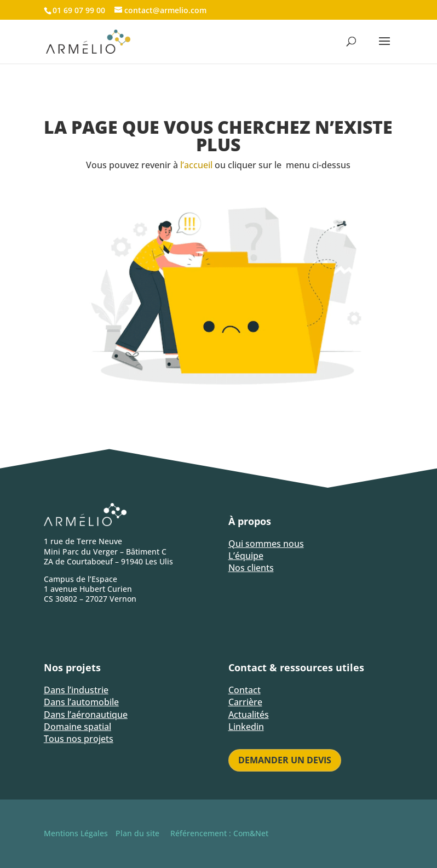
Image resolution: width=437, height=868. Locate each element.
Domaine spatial (77, 727)
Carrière (245, 702)
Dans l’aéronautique (86, 715)
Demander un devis (285, 760)
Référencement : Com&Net (219, 833)
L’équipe (246, 556)
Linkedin (246, 727)
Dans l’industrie (76, 690)
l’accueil (196, 165)
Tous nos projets (79, 739)
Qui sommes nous (266, 544)
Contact (245, 690)
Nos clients (251, 568)
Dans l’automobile (81, 702)
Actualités (249, 715)
